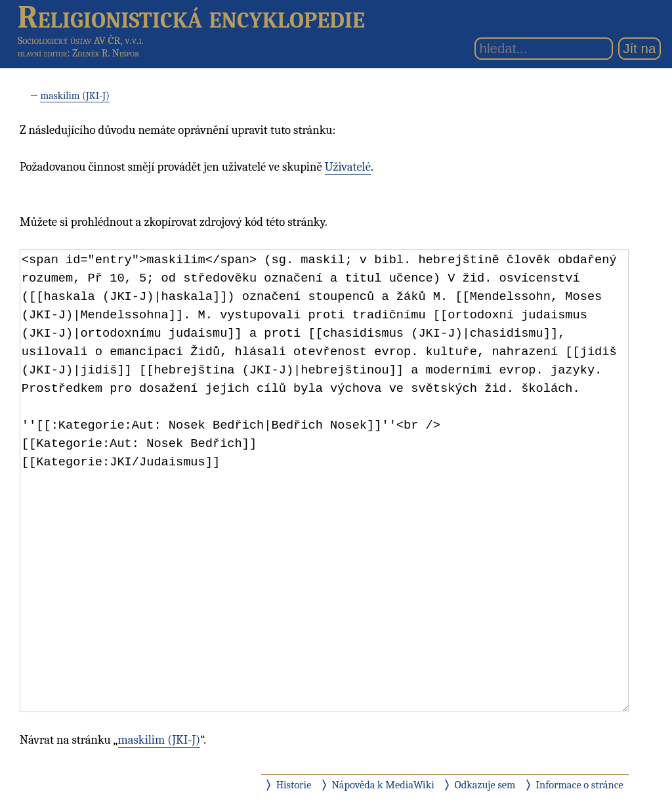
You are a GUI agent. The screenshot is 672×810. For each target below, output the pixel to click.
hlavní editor (43, 53)
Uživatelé (348, 167)
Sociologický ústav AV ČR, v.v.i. (81, 40)
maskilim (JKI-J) (75, 96)
